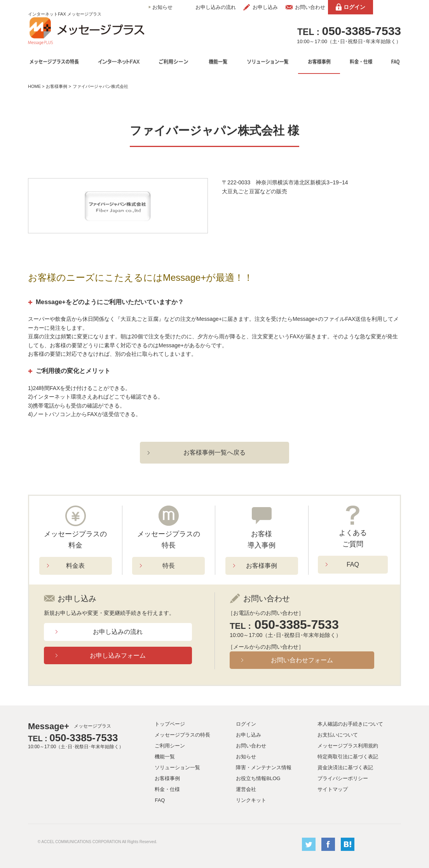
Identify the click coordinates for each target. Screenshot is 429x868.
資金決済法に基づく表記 (345, 767)
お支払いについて (338, 735)
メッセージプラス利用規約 (348, 746)
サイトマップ (333, 789)
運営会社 (246, 789)
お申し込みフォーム (118, 655)
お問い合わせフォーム (302, 660)
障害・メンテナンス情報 (264, 767)
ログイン (354, 7)
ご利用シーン (170, 746)
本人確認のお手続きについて (350, 724)
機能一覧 (165, 757)
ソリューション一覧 (177, 767)
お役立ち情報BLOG (258, 778)
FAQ (353, 564)
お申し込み (265, 7)
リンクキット (251, 800)
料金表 (75, 566)
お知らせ (162, 7)
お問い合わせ (310, 7)
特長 (169, 566)
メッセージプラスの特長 (182, 735)
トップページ (170, 724)
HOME (34, 86)
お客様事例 (57, 86)
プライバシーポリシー (343, 778)
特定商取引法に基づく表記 (348, 757)
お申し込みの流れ (216, 7)
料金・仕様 (167, 789)
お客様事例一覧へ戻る (214, 452)
